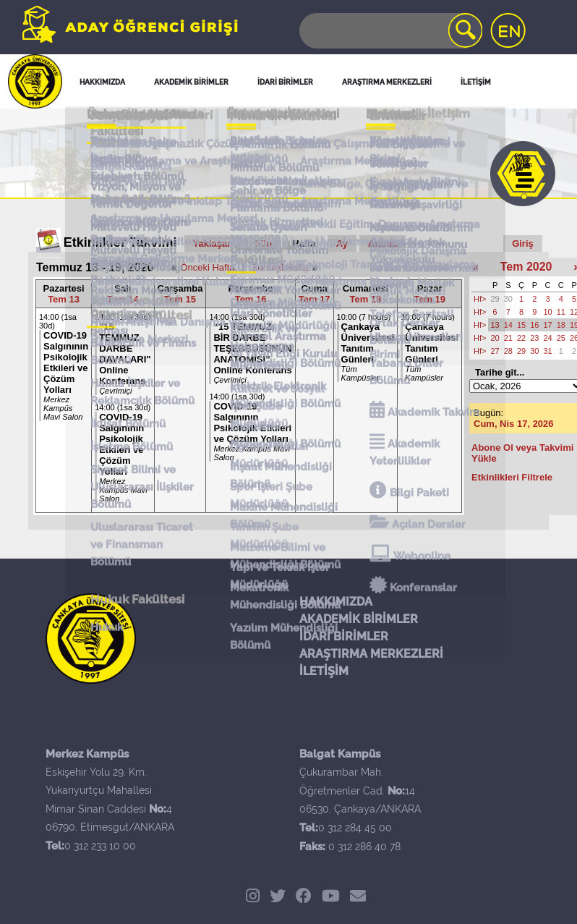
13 (495, 325)
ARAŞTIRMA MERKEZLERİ (371, 654)
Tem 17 (315, 299)
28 (508, 351)
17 (547, 325)
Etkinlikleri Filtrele (512, 477)
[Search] (390, 31)
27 (495, 351)
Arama (382, 243)
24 (547, 338)
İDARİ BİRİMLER (344, 636)
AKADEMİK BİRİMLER (359, 619)
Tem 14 (123, 299)
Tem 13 (64, 299)
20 (495, 338)
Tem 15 (180, 299)
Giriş (523, 243)
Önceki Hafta (207, 267)
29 (495, 299)
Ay (342, 243)
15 (521, 325)
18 (561, 325)
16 (534, 325)
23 (534, 338)
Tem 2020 (526, 267)
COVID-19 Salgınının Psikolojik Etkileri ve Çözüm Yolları (66, 363)
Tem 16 (251, 299)
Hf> (480, 299)
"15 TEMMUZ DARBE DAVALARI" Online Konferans (125, 354)
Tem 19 (429, 299)
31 (547, 351)
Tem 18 (366, 299)
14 (508, 325)
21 (508, 338)
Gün (262, 243)
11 (561, 312)
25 (561, 338)
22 (521, 338)
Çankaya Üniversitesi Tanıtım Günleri (368, 343)
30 (508, 299)
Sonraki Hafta (280, 267)
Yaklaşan (213, 243)
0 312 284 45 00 (355, 828)
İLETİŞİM (324, 671)
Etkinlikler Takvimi (120, 242)
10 (547, 312)
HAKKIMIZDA (336, 602)
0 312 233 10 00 (100, 846)
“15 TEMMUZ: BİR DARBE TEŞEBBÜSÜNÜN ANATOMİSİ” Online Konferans (252, 348)
